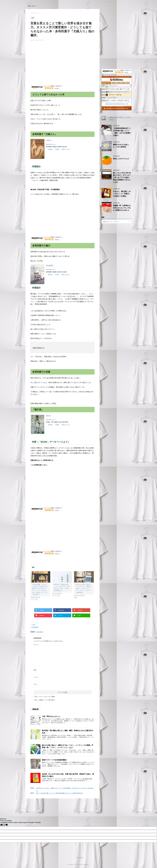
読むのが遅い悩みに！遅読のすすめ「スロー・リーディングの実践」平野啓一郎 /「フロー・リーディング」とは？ (68, 746)
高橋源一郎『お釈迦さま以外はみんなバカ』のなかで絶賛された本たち (122, 208)
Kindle (57, 149)
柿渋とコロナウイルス (121, 159)
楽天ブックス (66, 149)
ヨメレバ (53, 144)
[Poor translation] (6, 825)
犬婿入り (49, 140)
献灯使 (48, 416)
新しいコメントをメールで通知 (45, 697)
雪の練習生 (50, 265)
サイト (36, 684)
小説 (34, 625)
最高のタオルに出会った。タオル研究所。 (121, 146)
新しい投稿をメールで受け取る (45, 700)
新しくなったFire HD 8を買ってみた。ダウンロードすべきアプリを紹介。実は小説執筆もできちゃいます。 (122, 177)
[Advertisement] (62, 66)
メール (36, 677)
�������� (127, 106)
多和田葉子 (35, 627)
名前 (35, 670)
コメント (36, 644)
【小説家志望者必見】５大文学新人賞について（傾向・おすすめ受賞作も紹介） (122, 132)
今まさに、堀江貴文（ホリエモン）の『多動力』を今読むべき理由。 (122, 194)
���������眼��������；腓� (117, 104)
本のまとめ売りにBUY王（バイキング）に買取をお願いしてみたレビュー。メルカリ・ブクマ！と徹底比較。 (83, 589)
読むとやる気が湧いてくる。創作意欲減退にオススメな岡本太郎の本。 (60, 793)
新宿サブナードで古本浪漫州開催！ (55, 760)
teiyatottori (40, 632)
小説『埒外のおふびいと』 (52, 716)
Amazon (50, 149)
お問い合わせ (32, 6)
